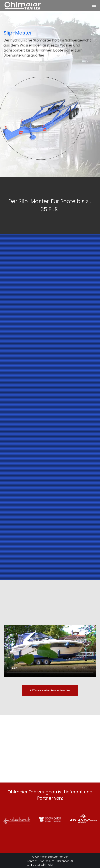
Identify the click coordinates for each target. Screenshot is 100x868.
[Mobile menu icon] (94, 5)
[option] (50, 206)
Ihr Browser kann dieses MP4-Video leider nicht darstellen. (50, 651)
